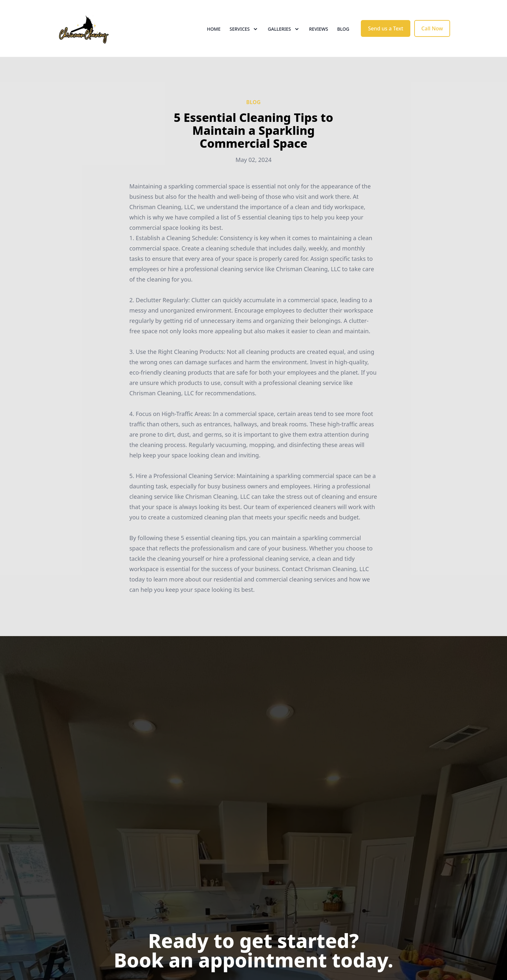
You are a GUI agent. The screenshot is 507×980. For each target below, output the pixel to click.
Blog (343, 29)
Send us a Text (386, 28)
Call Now (432, 28)
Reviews (319, 29)
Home (214, 29)
